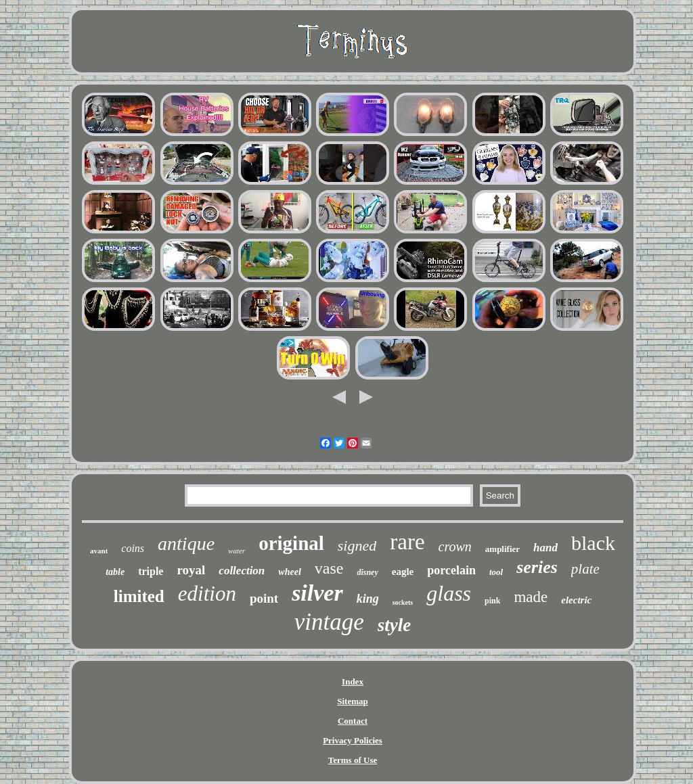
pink (492, 601)
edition (207, 594)
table (115, 572)
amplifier (502, 549)
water (237, 551)
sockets (403, 602)
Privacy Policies (353, 740)
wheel (289, 572)
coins (133, 548)
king (368, 599)
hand (545, 548)
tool (496, 572)
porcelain (451, 570)
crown (455, 547)
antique (186, 544)
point (264, 598)
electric (576, 600)
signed (357, 546)
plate (585, 569)
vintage (329, 622)
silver (317, 593)
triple (151, 571)
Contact (353, 721)
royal (191, 570)
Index (353, 682)
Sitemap (353, 701)
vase (329, 568)
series (537, 567)
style (394, 625)
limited (139, 596)
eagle (403, 572)
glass (449, 593)
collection (242, 571)
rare (407, 542)
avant (99, 551)
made (531, 597)
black (593, 543)
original (291, 543)
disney (367, 572)
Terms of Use (353, 760)
